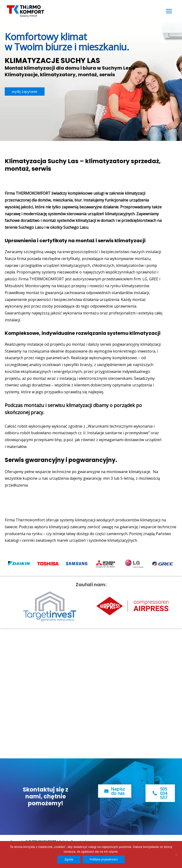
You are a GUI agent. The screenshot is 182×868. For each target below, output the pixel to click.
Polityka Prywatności (74, 840)
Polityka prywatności (104, 859)
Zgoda (69, 859)
